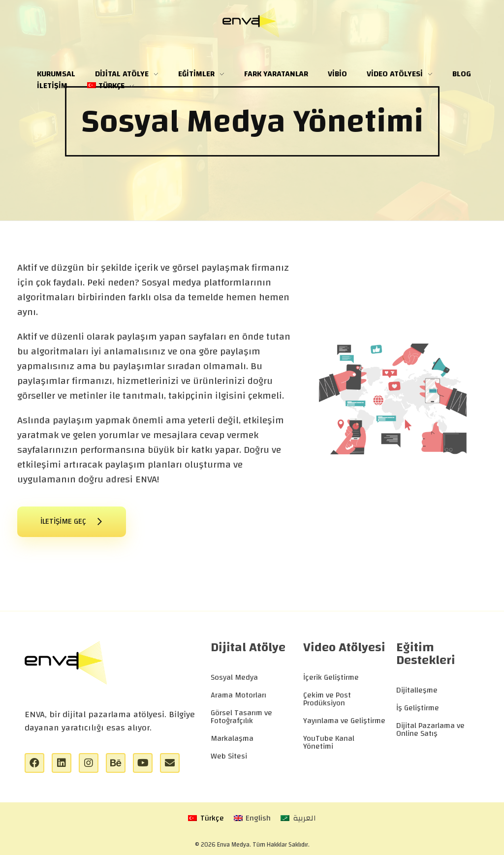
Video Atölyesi (344, 647)
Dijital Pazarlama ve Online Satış (430, 729)
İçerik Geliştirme (331, 677)
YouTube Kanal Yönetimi (329, 742)
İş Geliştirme (418, 708)
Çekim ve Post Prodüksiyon (327, 699)
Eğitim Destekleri (426, 654)
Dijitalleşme (417, 690)
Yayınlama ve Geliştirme (344, 721)
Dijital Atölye (248, 647)
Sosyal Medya (234, 677)
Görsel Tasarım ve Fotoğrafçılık (241, 717)
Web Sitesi (229, 756)
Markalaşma (232, 738)
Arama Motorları (238, 695)
